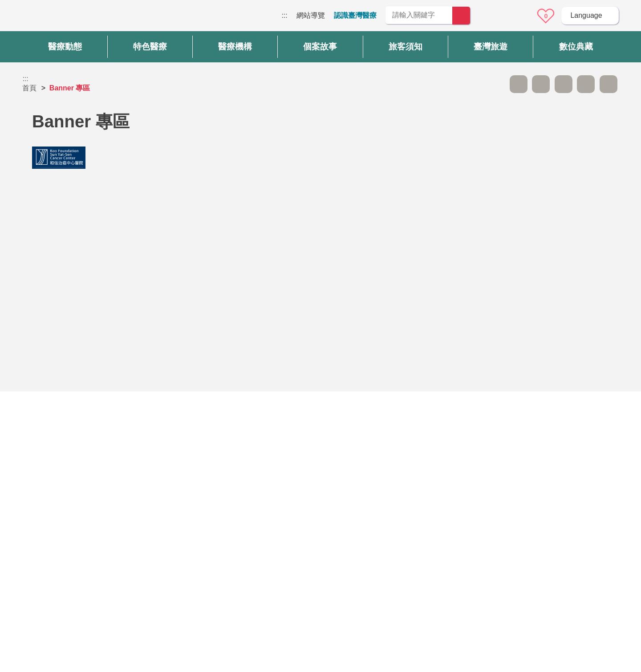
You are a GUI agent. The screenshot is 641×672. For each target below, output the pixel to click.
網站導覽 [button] (320, 490)
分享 (586, 84)
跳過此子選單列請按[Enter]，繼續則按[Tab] (496, 84)
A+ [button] (541, 84)
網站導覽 (311, 15)
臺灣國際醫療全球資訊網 (53, 18)
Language (586, 15)
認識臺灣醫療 (355, 15)
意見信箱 (521, 16)
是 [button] (361, 452)
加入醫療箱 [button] (609, 84)
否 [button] (401, 452)
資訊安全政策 (475, 561)
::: (284, 15)
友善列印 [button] (564, 84)
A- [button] (519, 84)
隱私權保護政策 (479, 543)
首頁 (29, 88)
